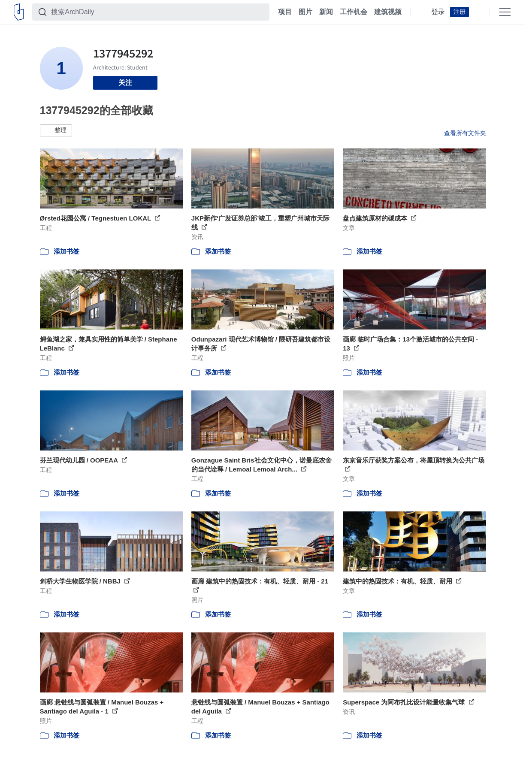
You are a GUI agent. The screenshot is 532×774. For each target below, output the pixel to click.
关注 (125, 83)
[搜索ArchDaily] (158, 12)
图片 (305, 12)
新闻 (326, 12)
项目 (285, 12)
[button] (56, 130)
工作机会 (354, 12)
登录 (438, 12)
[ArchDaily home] (19, 12)
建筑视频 (388, 12)
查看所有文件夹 (465, 133)
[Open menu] (505, 12)
